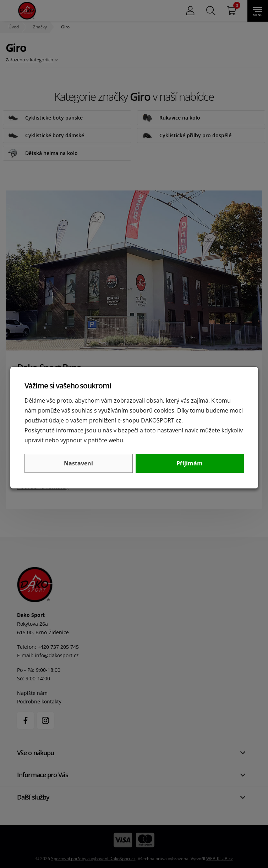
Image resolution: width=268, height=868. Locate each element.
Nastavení (78, 463)
